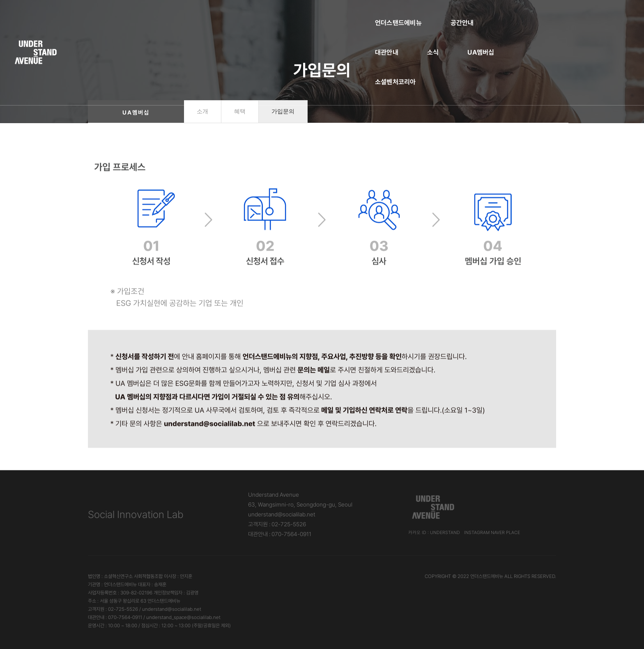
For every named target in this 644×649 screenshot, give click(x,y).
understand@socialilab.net (282, 514)
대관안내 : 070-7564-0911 (280, 534)
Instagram (477, 533)
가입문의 (283, 111)
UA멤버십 (400, 15)
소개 (202, 111)
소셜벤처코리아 (463, 15)
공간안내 (254, 15)
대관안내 (306, 15)
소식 (352, 15)
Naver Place (505, 533)
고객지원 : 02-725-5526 (277, 524)
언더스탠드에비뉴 (190, 15)
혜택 (240, 111)
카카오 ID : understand (434, 533)
